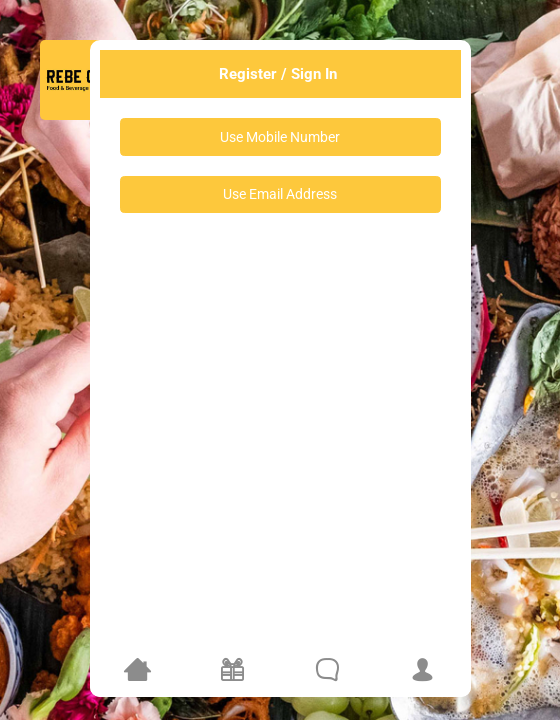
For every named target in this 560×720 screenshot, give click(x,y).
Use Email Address (280, 194)
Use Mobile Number (280, 137)
